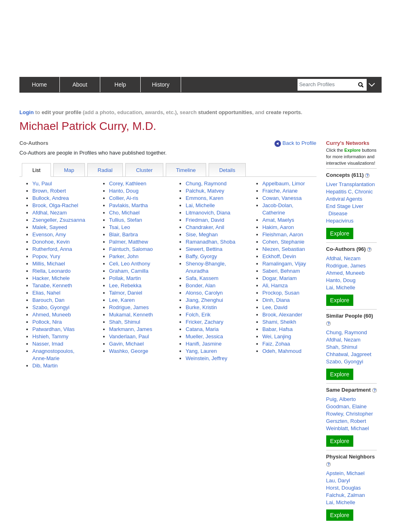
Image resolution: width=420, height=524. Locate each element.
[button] (372, 85)
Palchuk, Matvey (205, 191)
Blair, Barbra (124, 234)
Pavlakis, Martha (129, 205)
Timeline (186, 170)
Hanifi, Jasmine (204, 344)
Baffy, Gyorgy (201, 256)
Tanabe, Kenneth (52, 285)
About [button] (80, 85)
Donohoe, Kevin (51, 242)
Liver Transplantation (351, 184)
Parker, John (124, 256)
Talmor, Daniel (126, 293)
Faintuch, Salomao (131, 249)
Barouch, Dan (49, 300)
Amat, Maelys (278, 220)
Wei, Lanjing (277, 336)
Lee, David (275, 307)
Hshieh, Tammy (50, 336)
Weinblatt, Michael (348, 428)
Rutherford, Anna (52, 249)
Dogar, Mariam (280, 278)
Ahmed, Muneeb (52, 315)
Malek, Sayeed (50, 227)
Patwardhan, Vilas (54, 329)
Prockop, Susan (281, 293)
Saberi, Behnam (281, 271)
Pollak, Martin (125, 278)
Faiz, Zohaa (276, 344)
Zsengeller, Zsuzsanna (59, 220)
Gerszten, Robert (346, 421)
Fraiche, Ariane (280, 191)
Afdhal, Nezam (50, 213)
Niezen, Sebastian (284, 249)
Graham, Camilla (129, 271)
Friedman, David (205, 220)
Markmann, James (131, 329)
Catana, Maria (202, 329)
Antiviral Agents (344, 199)
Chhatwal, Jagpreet (349, 354)
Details (227, 170)
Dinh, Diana (276, 300)
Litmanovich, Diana (208, 213)
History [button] (161, 85)
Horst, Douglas (344, 488)
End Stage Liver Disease (345, 210)
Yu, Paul (42, 184)
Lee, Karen (122, 300)
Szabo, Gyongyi (51, 307)
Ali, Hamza (275, 285)
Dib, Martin (45, 366)
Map (69, 170)
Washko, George (129, 351)
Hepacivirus (340, 221)
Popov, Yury (46, 256)
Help (120, 85)
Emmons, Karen (204, 198)
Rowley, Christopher (350, 414)
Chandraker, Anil (205, 227)
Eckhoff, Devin (279, 256)
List (36, 170)
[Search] (328, 85)
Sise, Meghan (202, 234)
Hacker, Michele (51, 278)
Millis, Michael (49, 264)
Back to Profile (295, 143)
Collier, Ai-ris (124, 198)
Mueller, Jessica (204, 336)
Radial (105, 170)
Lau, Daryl (338, 481)
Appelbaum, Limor (284, 184)
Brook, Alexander (282, 315)
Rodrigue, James (129, 307)
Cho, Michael (125, 213)
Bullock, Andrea (51, 198)
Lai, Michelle (200, 205)
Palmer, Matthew (129, 242)
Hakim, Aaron (278, 227)
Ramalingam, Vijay (284, 264)
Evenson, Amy (49, 234)
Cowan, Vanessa (282, 198)
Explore (340, 233)
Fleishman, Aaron (283, 234)
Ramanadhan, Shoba (210, 242)
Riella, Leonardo (52, 271)
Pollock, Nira (47, 322)
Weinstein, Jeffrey (206, 358)
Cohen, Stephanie (283, 242)
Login (26, 112)
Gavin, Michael (127, 344)
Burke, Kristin (201, 307)
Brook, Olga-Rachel (55, 205)
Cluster (144, 170)
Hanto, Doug (124, 191)
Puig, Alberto (341, 399)
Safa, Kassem (202, 278)
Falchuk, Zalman (346, 495)
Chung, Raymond (206, 184)
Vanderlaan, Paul (129, 336)
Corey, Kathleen (128, 184)
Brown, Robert (49, 191)
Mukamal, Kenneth (131, 315)
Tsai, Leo (120, 227)
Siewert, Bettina (204, 249)
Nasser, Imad (48, 344)
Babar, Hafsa (278, 329)
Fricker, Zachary (204, 322)
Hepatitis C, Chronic (350, 192)
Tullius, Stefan (126, 220)
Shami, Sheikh (279, 322)
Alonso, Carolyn (204, 293)
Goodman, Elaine (346, 406)
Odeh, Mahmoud (282, 351)
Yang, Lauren (201, 351)
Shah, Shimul (125, 322)
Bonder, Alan (201, 285)
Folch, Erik (198, 315)
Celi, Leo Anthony (130, 264)
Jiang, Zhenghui (204, 300)
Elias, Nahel (46, 293)
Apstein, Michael (345, 473)
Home (39, 85)
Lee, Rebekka (125, 285)
